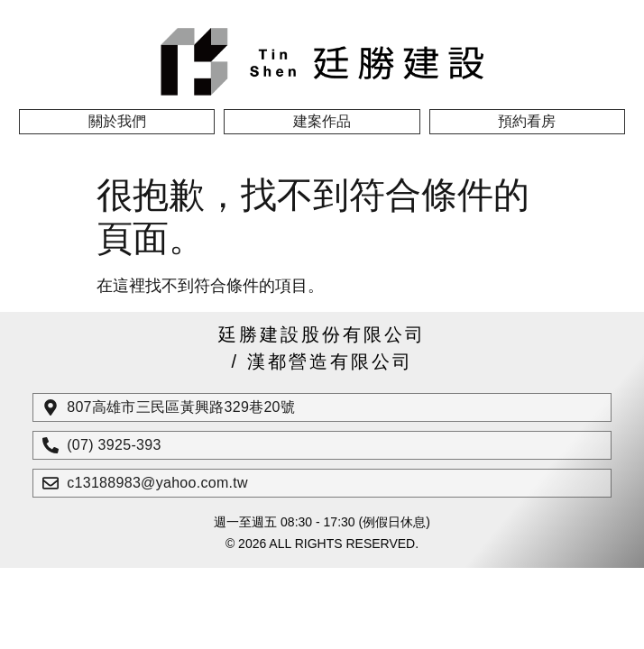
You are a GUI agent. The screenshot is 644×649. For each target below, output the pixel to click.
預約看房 (527, 121)
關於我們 (117, 121)
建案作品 (322, 121)
